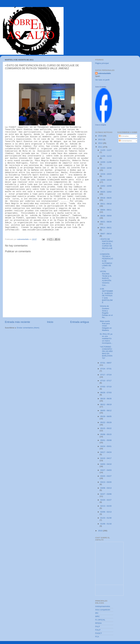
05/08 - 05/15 (106, 434)
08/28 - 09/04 (106, 216)
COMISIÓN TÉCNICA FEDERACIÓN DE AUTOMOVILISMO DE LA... (107, 261)
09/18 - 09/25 (106, 198)
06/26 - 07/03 (106, 393)
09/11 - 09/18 (106, 204)
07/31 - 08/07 (106, 363)
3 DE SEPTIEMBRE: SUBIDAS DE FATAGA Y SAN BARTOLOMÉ (106, 296)
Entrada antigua (80, 322)
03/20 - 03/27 (106, 476)
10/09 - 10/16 (106, 180)
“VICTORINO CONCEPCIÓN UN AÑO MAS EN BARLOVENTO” (106, 352)
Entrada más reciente (17, 322)
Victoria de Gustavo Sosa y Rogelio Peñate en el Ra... (106, 312)
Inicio (50, 322)
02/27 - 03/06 (106, 494)
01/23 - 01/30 (106, 518)
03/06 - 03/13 (106, 488)
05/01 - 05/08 (106, 440)
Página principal (102, 63)
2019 (101, 136)
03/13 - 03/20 (106, 482)
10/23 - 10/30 (106, 168)
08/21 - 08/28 (106, 222)
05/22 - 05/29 (106, 422)
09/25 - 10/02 (106, 192)
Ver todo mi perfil (102, 80)
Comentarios (125, 141)
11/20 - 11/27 (106, 150)
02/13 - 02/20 (106, 506)
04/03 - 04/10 (106, 464)
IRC (97, 613)
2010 (101, 531)
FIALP (98, 630)
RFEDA (98, 623)
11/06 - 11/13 (106, 156)
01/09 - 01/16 (106, 524)
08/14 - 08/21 (106, 228)
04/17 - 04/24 (106, 452)
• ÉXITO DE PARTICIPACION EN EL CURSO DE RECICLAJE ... (107, 245)
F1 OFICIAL (100, 620)
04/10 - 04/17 (106, 458)
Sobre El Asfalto (101, 87)
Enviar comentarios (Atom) (28, 327)
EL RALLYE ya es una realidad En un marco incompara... (106, 339)
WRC (97, 616)
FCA (97, 637)
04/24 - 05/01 (106, 446)
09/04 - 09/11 (106, 210)
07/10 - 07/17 (106, 381)
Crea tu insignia (101, 125)
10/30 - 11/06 (106, 162)
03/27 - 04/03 (106, 470)
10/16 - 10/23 (106, 174)
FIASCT (99, 633)
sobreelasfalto (104, 73)
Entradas (124, 136)
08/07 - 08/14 (106, 234)
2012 (101, 143)
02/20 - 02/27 (106, 500)
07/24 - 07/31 (106, 369)
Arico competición (103, 610)
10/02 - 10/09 (106, 186)
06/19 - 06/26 (106, 399)
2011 (101, 147)
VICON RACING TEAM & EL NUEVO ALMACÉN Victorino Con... (106, 278)
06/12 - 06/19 (106, 404)
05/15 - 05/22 (106, 428)
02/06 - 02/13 (106, 512)
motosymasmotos (103, 606)
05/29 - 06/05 (106, 416)
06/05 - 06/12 (106, 411)
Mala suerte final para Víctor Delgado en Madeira (106, 326)
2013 (101, 139)
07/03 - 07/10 (106, 387)
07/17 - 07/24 (106, 375)
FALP (98, 627)
